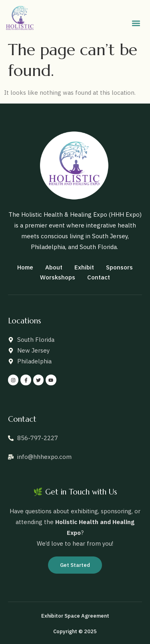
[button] (136, 23)
